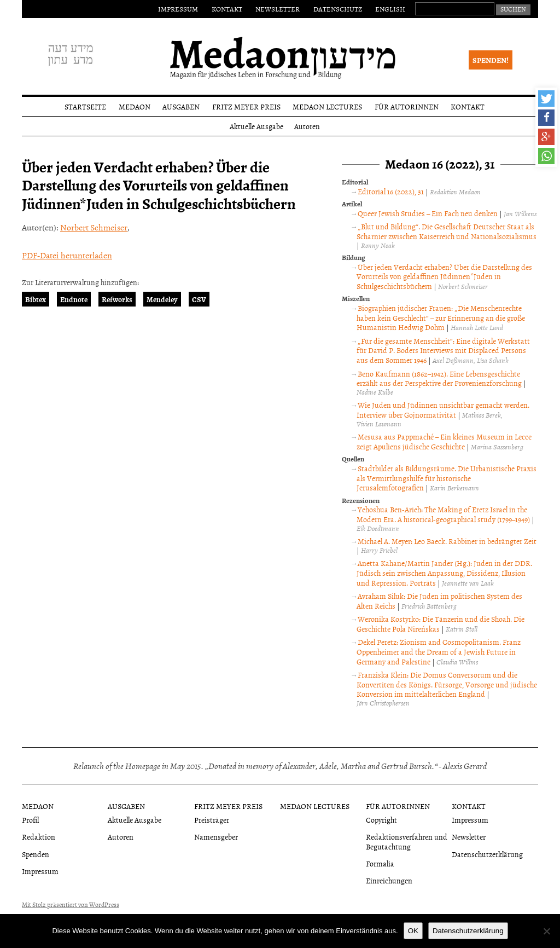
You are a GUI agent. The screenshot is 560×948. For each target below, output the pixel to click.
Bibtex (36, 299)
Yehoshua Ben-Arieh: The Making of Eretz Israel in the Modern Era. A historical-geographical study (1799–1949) (443, 514)
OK (413, 931)
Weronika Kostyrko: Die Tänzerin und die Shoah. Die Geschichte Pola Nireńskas (440, 624)
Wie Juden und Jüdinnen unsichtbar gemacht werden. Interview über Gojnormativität (443, 410)
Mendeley (162, 299)
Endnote (74, 299)
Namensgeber (216, 837)
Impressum (178, 9)
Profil (30, 820)
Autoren (307, 126)
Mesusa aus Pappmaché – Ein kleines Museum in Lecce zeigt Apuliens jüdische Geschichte (444, 441)
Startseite (85, 106)
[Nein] (546, 931)
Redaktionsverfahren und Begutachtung (407, 841)
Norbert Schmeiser (94, 227)
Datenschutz (338, 9)
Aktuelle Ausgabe (256, 126)
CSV (199, 299)
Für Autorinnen (407, 106)
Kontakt (227, 9)
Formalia (380, 863)
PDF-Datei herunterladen (67, 255)
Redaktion (39, 837)
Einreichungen (389, 880)
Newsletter (278, 9)
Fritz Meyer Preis (246, 106)
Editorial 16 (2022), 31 (391, 191)
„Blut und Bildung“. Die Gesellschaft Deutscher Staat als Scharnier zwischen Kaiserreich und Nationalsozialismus (447, 231)
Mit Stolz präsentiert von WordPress (71, 905)
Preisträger (212, 820)
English (390, 9)
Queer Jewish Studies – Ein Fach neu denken (428, 213)
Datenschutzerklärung (487, 854)
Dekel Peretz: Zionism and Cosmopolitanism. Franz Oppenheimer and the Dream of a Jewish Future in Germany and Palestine (438, 651)
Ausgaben (181, 106)
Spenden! (491, 60)
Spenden (36, 854)
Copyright (381, 820)
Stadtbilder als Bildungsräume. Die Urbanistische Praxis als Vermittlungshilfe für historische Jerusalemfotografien (446, 478)
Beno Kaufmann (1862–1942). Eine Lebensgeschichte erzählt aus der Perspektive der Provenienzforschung (439, 378)
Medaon (135, 106)
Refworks (117, 299)
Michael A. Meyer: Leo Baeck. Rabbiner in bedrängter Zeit (447, 541)
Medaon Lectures (327, 106)
